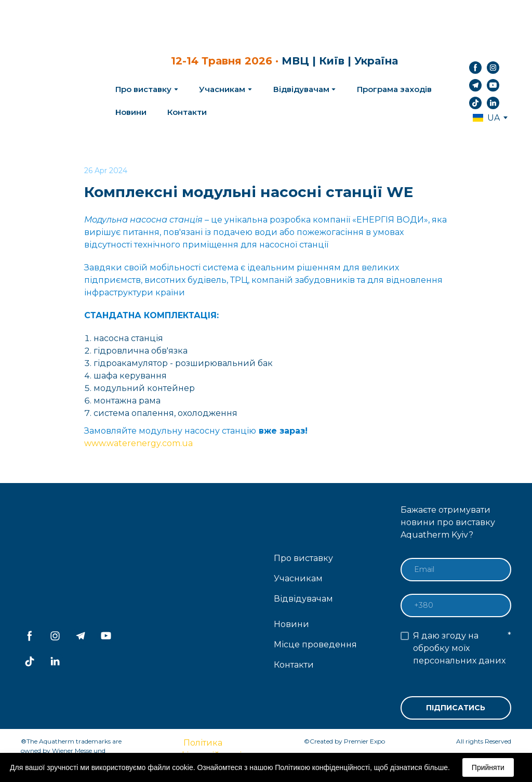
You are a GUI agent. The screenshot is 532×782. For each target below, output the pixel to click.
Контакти (187, 112)
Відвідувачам (301, 89)
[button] (475, 68)
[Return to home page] (60, 85)
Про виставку (303, 558)
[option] (486, 118)
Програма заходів (394, 89)
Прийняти (488, 767)
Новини (131, 112)
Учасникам (222, 89)
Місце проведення (315, 644)
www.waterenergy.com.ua (138, 443)
